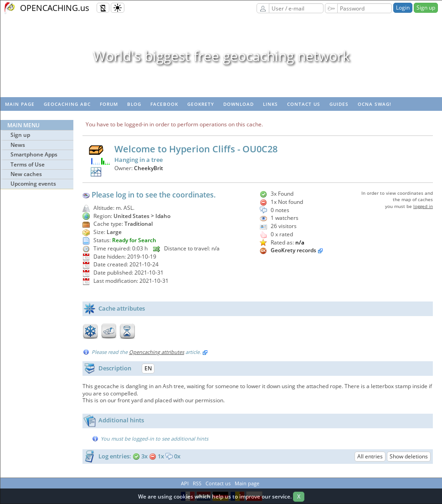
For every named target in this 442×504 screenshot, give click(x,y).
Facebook (164, 104)
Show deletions (409, 456)
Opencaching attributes (157, 352)
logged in (423, 206)
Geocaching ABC (67, 104)
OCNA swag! (375, 104)
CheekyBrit (149, 168)
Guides (339, 104)
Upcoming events (33, 184)
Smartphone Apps (34, 154)
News (18, 145)
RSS (197, 483)
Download (239, 104)
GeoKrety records (293, 250)
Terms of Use (28, 164)
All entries (370, 456)
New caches (26, 174)
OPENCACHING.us (55, 8)
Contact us (304, 104)
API (185, 483)
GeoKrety (201, 104)
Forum (109, 104)
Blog (134, 104)
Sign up (426, 8)
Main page (20, 104)
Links (270, 104)
